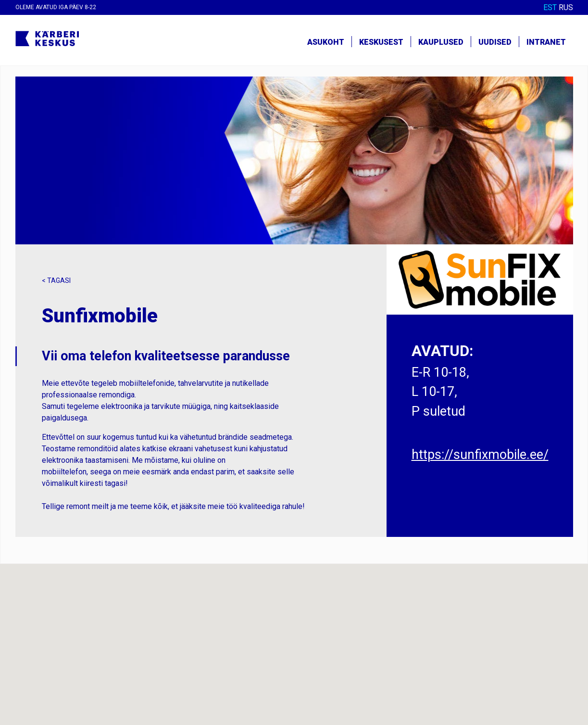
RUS (566, 7)
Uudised (495, 42)
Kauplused (441, 42)
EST (550, 7)
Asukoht (326, 42)
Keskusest (381, 42)
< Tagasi (56, 280)
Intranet (546, 42)
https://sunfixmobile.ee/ (480, 455)
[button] (294, 635)
